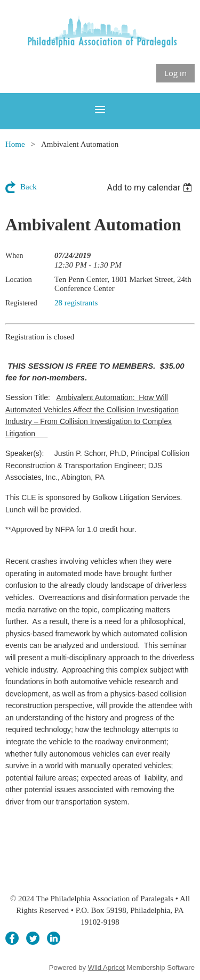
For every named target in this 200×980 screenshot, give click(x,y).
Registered (21, 303)
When (14, 256)
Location (19, 280)
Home (15, 144)
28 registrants (76, 303)
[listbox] (151, 188)
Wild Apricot (106, 967)
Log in (175, 73)
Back (29, 187)
